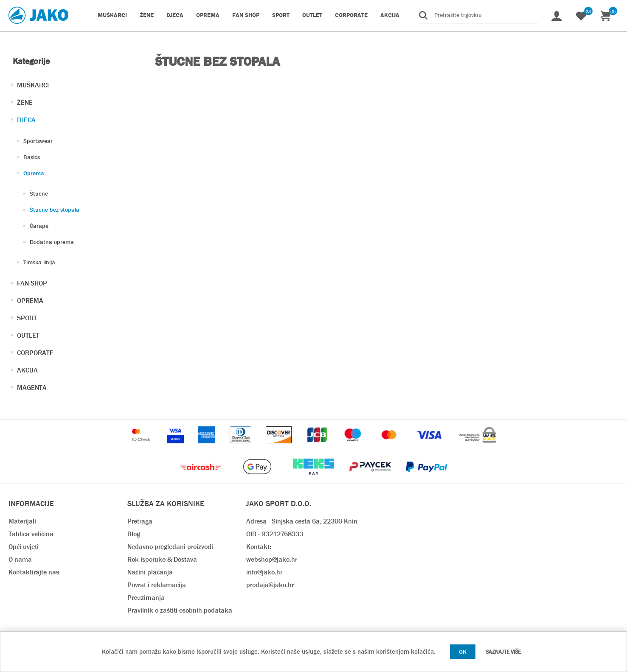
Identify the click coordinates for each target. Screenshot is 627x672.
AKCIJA (27, 370)
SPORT (27, 318)
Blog (134, 534)
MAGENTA (32, 388)
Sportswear (38, 141)
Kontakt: (259, 547)
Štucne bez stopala (55, 210)
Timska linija (39, 262)
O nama (20, 559)
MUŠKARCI (33, 85)
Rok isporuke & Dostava (162, 559)
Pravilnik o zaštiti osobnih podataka (180, 610)
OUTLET (28, 335)
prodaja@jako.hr (270, 585)
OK (463, 652)
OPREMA (30, 301)
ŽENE (25, 102)
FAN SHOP (32, 283)
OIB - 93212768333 (275, 534)
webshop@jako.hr (272, 559)
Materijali (22, 521)
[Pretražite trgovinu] (478, 15)
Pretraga (140, 521)
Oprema (34, 173)
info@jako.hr (264, 572)
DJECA (26, 120)
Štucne (39, 193)
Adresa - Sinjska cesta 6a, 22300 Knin (302, 521)
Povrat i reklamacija (157, 585)
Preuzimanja (146, 598)
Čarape (39, 226)
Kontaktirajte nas (34, 572)
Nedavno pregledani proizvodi (170, 547)
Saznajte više (503, 652)
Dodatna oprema (52, 242)
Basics (32, 157)
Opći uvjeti (24, 547)
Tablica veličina (31, 534)
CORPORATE (35, 353)
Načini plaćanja (150, 572)
